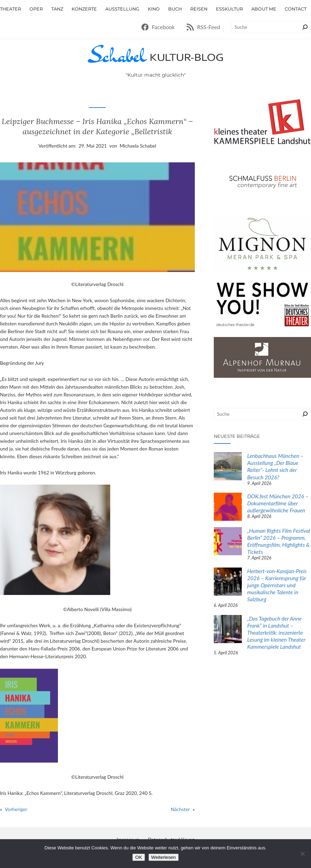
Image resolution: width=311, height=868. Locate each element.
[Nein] (302, 854)
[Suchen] (305, 27)
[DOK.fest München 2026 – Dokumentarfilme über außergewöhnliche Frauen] (228, 507)
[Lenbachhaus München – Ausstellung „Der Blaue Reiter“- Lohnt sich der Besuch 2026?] (228, 467)
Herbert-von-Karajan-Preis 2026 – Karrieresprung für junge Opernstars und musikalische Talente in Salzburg (277, 585)
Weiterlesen (164, 857)
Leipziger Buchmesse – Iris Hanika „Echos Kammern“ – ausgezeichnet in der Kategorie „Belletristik (97, 126)
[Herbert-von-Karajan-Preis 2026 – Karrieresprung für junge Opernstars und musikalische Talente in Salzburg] (228, 582)
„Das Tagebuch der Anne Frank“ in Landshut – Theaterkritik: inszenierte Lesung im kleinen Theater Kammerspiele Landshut (276, 633)
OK (138, 857)
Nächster (180, 809)
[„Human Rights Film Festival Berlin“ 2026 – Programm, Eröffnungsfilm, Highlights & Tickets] (228, 542)
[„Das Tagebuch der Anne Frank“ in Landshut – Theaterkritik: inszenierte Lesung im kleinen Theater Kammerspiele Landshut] (228, 630)
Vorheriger (16, 809)
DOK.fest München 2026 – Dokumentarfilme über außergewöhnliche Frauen (278, 503)
